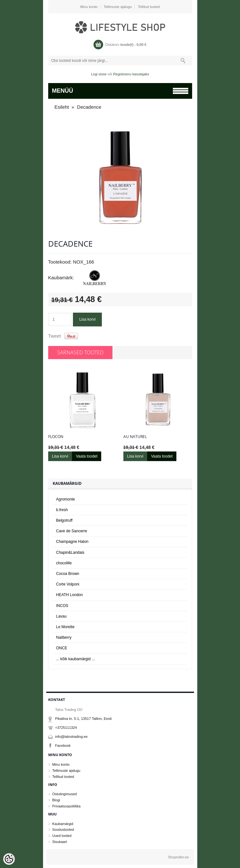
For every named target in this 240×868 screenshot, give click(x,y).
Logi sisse (99, 74)
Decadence (89, 107)
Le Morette (65, 627)
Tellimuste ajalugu (118, 7)
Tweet (55, 336)
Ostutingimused (65, 794)
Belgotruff (64, 520)
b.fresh (62, 510)
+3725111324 (66, 728)
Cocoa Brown (68, 574)
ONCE (62, 648)
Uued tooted (62, 836)
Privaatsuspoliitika (67, 806)
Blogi (56, 800)
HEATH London (70, 595)
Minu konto (89, 7)
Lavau (62, 616)
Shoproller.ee (178, 857)
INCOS (62, 606)
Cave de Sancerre (72, 531)
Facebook (63, 746)
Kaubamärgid (63, 824)
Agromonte (66, 499)
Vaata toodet (87, 456)
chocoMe (64, 563)
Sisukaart (60, 842)
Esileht (62, 107)
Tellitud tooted (149, 7)
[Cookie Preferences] (9, 859)
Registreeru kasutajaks (131, 74)
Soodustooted (63, 830)
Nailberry (64, 637)
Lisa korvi (88, 319)
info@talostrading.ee (71, 737)
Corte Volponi (68, 584)
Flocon (56, 437)
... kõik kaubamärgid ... (76, 659)
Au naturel (135, 437)
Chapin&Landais (70, 552)
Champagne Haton (72, 542)
